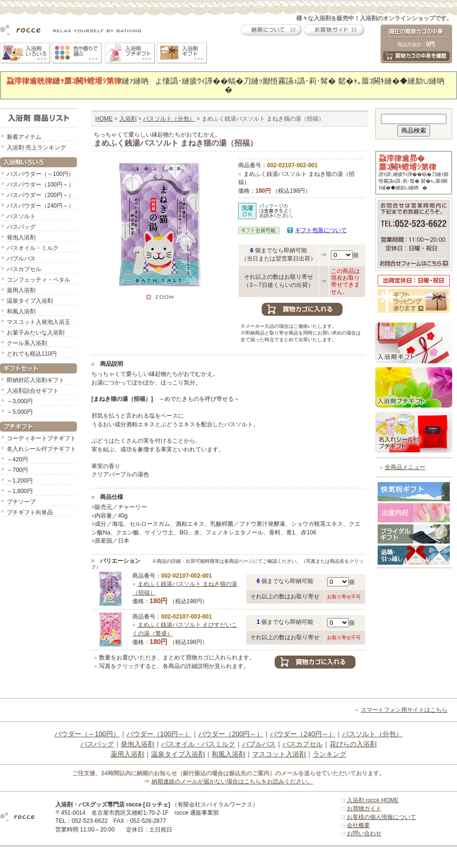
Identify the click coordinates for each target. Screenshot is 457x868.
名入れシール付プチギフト (41, 449)
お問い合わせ (364, 833)
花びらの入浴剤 (353, 744)
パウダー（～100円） (87, 734)
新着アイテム (24, 137)
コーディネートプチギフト (41, 438)
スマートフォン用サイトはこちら (404, 710)
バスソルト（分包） (169, 119)
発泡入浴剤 (21, 237)
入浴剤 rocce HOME (373, 800)
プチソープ (21, 502)
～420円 (17, 459)
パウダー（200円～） (231, 734)
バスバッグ (21, 227)
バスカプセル (24, 269)
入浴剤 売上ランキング (36, 148)
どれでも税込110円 (32, 354)
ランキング (330, 754)
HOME (104, 119)
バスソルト (21, 216)
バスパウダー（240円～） (40, 206)
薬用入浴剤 (21, 290)
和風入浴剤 (21, 311)
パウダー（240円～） (302, 734)
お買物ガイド (364, 808)
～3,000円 (20, 401)
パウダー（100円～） (159, 734)
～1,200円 (20, 481)
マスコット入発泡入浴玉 (38, 322)
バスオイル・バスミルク (198, 744)
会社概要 (358, 825)
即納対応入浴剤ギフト (36, 380)
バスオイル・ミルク (33, 248)
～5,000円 (20, 412)
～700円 (17, 470)
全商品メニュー (405, 467)
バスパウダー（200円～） (40, 195)
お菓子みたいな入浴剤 (36, 333)
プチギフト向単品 (30, 512)
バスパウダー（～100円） (40, 174)
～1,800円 (20, 491)
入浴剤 (128, 119)
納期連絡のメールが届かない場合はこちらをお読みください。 (232, 781)
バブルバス (21, 259)
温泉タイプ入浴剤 (30, 301)
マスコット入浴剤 (279, 754)
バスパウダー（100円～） (40, 185)
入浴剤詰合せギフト (33, 391)
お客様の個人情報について (381, 817)
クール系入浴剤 (27, 343)
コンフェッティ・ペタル (38, 280)
